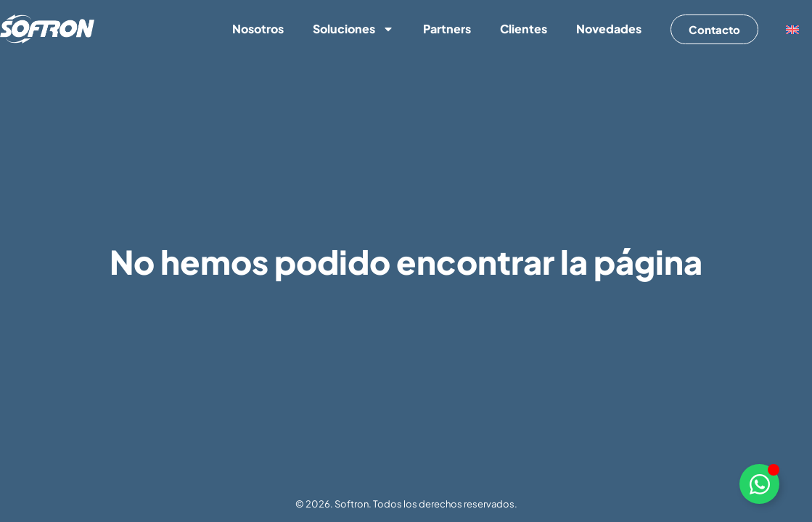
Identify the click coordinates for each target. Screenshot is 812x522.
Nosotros (258, 29)
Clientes (524, 29)
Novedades (609, 29)
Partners (447, 29)
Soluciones (353, 29)
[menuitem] (792, 29)
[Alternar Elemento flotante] (759, 484)
